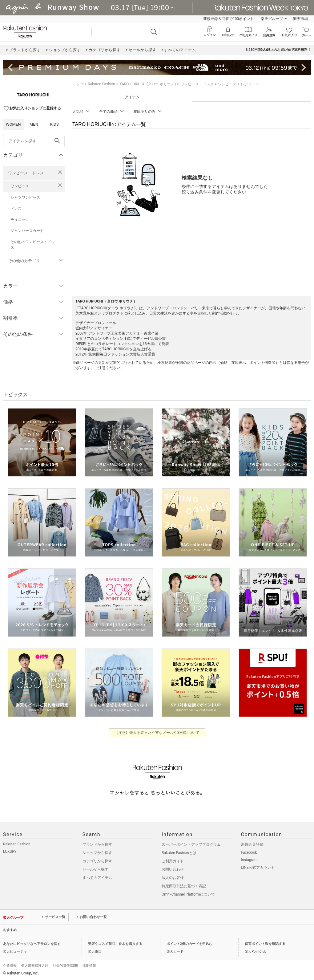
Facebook (249, 852)
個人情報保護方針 (35, 966)
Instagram (249, 860)
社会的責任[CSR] (65, 966)
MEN (34, 124)
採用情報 (89, 966)
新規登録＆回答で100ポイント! (229, 19)
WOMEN (13, 124)
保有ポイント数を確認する (265, 944)
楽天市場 (300, 19)
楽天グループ (272, 19)
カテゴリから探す (97, 861)
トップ (78, 84)
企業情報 (10, 966)
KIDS (54, 124)
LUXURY (10, 852)
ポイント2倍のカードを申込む (189, 944)
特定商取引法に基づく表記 (184, 886)
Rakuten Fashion (101, 84)
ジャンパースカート (27, 231)
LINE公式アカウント (258, 868)
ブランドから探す (97, 844)
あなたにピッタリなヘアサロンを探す (32, 944)
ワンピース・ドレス (26, 173)
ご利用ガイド (173, 861)
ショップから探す (97, 853)
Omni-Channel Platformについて (188, 894)
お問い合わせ (173, 869)
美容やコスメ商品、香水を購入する (115, 944)
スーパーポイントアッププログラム (191, 844)
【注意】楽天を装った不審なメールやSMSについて (157, 733)
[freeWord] (34, 141)
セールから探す (95, 869)
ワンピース (20, 186)
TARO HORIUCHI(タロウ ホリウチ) (148, 84)
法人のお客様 (173, 878)
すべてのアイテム (97, 878)
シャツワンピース (25, 197)
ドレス (16, 209)
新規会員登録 (252, 844)
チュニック (20, 220)
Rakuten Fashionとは (179, 853)
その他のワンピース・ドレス (33, 245)
